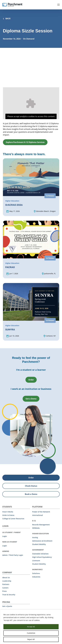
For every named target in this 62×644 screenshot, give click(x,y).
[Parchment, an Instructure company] (12, 5)
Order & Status (8, 515)
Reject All (31, 639)
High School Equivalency (42, 557)
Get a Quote (7, 606)
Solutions (36, 573)
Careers (5, 588)
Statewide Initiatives (40, 554)
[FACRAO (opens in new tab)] (31, 249)
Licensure (36, 561)
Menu (58, 5)
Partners (6, 584)
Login (5, 536)
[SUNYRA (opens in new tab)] (31, 312)
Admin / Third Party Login (13, 555)
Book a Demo (31, 494)
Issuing (35, 537)
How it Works (8, 512)
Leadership (7, 581)
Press (5, 591)
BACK (7, 18)
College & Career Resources (13, 519)
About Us (6, 577)
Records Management (41, 525)
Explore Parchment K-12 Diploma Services (25, 142)
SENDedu (36, 528)
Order (31, 380)
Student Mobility (39, 544)
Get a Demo (31, 399)
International (38, 515)
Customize (31, 633)
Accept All (31, 627)
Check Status (31, 486)
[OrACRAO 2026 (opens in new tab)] (31, 187)
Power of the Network (41, 512)
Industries (36, 577)
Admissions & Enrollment (42, 541)
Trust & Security (9, 595)
